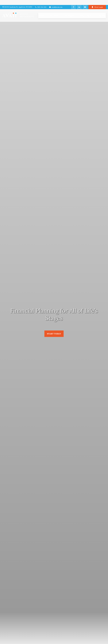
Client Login (97, 2)
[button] (54, 11)
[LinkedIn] (79, 2)
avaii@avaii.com (56, 2)
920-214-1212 (41, 2)
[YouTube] (85, 2)
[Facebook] (73, 2)
